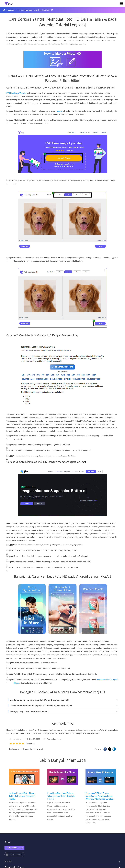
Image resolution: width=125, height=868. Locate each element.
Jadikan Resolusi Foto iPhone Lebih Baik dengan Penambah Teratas (22, 796)
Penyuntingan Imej (25, 10)
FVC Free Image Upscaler (16, 93)
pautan (60, 111)
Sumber (11, 10)
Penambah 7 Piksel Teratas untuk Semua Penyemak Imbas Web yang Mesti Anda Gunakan (99, 796)
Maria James (17, 739)
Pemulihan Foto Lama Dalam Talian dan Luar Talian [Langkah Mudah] (61, 796)
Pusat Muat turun (15, 848)
